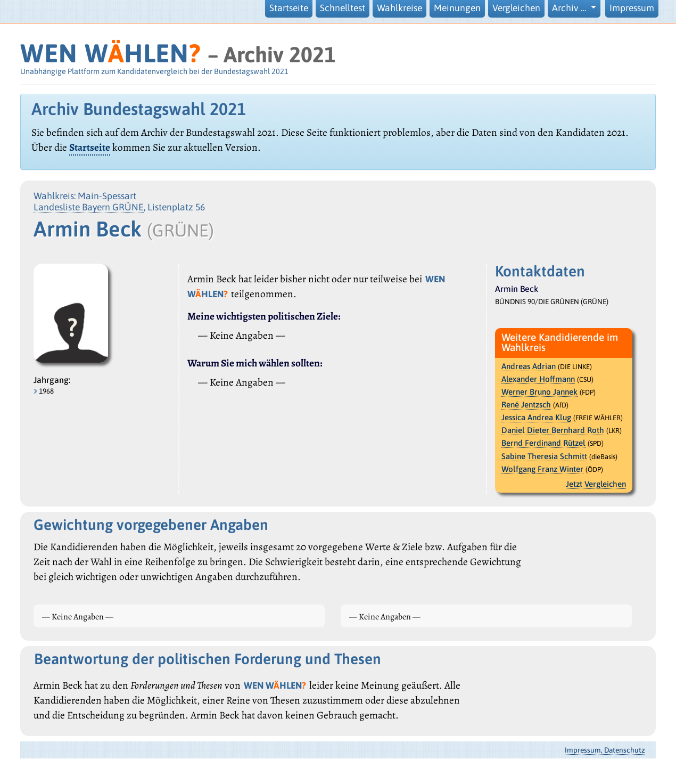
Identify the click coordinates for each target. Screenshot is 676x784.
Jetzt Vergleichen (596, 484)
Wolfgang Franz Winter (542, 469)
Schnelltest (343, 8)
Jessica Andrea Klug (536, 417)
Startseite (289, 8)
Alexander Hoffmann (538, 379)
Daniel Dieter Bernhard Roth (553, 430)
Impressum (632, 8)
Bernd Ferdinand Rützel (543, 443)
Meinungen (457, 8)
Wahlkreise (399, 8)
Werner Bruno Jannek (539, 392)
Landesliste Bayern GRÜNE (89, 207)
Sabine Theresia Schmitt (544, 456)
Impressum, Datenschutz (605, 750)
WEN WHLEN (110, 53)
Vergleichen (516, 8)
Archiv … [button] (570, 8)
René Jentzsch (526, 405)
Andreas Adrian (529, 366)
